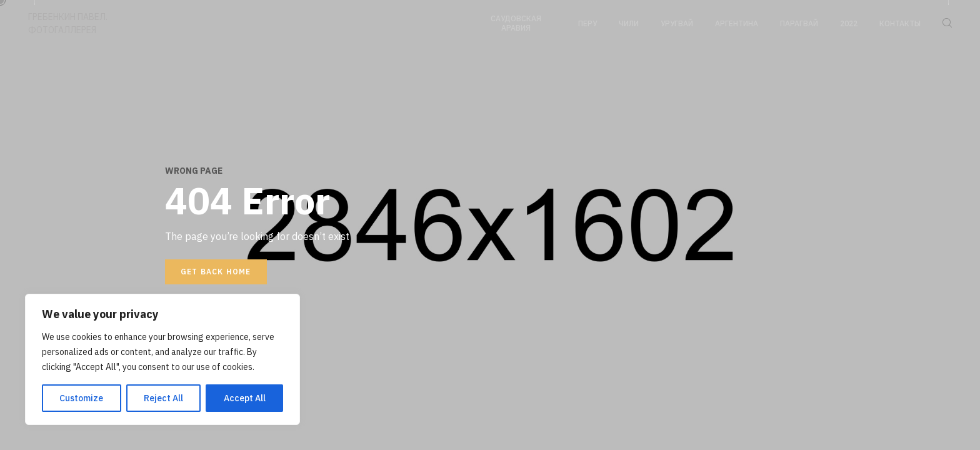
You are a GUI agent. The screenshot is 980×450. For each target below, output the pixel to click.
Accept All (245, 398)
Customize (81, 398)
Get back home (216, 272)
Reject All (163, 398)
